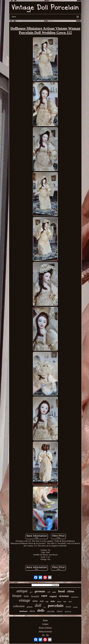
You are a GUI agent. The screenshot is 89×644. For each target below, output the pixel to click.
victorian (64, 596)
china (71, 591)
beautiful (35, 596)
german (40, 591)
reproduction (75, 597)
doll (38, 605)
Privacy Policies (45, 628)
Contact (45, 624)
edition (60, 611)
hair (65, 602)
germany (30, 607)
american (68, 612)
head (61, 591)
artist (54, 592)
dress (32, 611)
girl (31, 592)
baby (53, 601)
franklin (75, 607)
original (53, 596)
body (26, 596)
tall (49, 592)
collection (19, 606)
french (59, 602)
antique (22, 591)
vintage (24, 600)
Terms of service (45, 631)
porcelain (56, 606)
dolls (41, 610)
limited (68, 607)
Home (45, 620)
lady (47, 602)
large (70, 602)
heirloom (23, 611)
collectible (51, 611)
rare (44, 596)
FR (47, 635)
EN (43, 635)
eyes (45, 607)
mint (35, 601)
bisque (17, 596)
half (42, 601)
